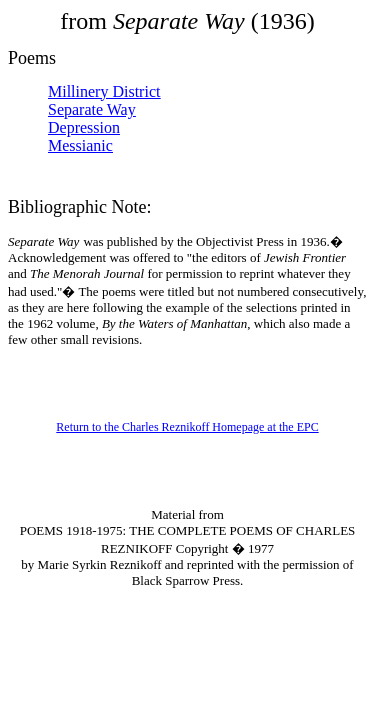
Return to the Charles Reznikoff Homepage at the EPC (187, 427)
